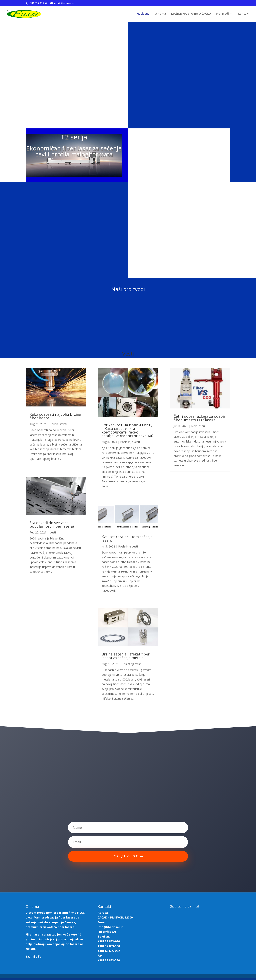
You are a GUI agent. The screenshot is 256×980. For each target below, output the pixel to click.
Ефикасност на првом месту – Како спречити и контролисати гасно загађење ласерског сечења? (128, 431)
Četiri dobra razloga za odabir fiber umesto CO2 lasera (199, 418)
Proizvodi (222, 14)
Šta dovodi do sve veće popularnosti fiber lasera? (52, 525)
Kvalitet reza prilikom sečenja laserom (127, 539)
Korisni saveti (58, 425)
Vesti (53, 533)
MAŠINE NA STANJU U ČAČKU (191, 14)
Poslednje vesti (130, 442)
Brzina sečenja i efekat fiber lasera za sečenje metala (126, 656)
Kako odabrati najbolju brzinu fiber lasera (55, 417)
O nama (160, 14)
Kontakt (244, 14)
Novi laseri (198, 426)
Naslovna (143, 14)
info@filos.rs (107, 934)
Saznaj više (33, 958)
